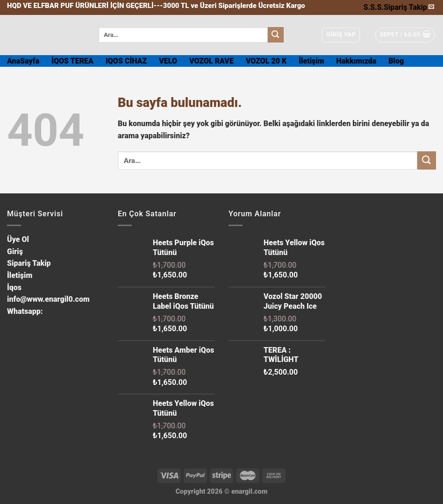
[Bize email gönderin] (431, 7)
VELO (168, 61)
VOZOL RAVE (211, 61)
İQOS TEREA (72, 61)
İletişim (311, 61)
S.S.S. (374, 7)
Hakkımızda (357, 61)
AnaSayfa (23, 61)
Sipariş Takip (405, 7)
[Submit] (276, 35)
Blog (396, 61)
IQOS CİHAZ (126, 61)
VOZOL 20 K (266, 61)
